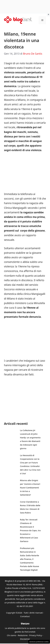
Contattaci (25, 616)
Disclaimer (25, 639)
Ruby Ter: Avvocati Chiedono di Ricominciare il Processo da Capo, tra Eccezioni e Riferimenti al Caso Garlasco (30, 530)
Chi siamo (12, 635)
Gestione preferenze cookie (39, 642)
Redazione (23, 635)
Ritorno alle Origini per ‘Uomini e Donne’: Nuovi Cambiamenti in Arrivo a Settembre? (30, 488)
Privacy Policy (36, 635)
